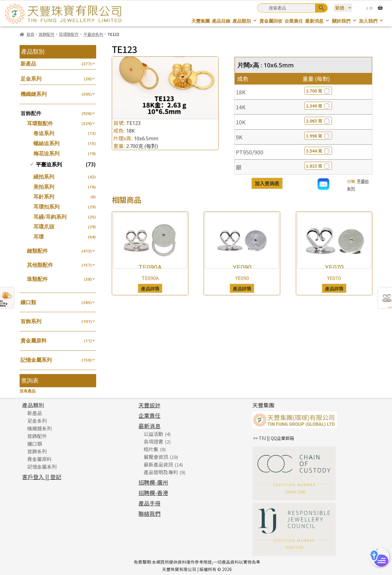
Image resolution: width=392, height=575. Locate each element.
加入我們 (371, 21)
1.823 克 (318, 166)
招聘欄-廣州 (153, 482)
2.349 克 (318, 106)
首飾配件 (47, 34)
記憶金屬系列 (36, 360)
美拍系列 (44, 187)
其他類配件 (40, 265)
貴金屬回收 (271, 21)
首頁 (30, 34)
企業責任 (294, 21)
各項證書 (153, 441)
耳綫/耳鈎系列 (50, 217)
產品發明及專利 (161, 472)
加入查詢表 (267, 183)
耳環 (39, 237)
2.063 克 (318, 121)
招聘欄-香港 (153, 493)
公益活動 (153, 434)
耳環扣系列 (46, 207)
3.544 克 (318, 151)
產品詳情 (150, 288)
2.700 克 (318, 91)
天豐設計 (149, 405)
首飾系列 (31, 321)
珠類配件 (37, 279)
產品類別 (245, 21)
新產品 (28, 64)
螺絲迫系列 (46, 143)
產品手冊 (149, 503)
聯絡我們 (149, 513)
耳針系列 (44, 197)
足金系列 (31, 79)
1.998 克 (318, 136)
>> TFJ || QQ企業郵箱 (273, 438)
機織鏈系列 (34, 94)
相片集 (151, 449)
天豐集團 (201, 21)
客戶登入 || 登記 (42, 477)
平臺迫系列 (93, 34)
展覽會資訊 (156, 457)
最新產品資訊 (158, 464)
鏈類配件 (37, 251)
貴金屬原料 (34, 340)
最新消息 (317, 21)
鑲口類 (28, 302)
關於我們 (344, 21)
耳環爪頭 (44, 227)
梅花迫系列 (46, 153)
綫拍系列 (44, 177)
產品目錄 (221, 21)
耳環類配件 (69, 34)
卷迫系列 (44, 133)
